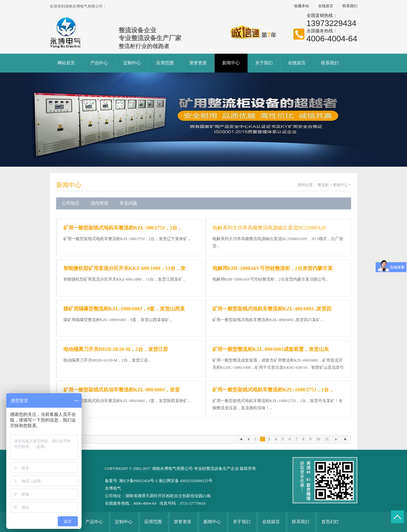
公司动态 (71, 203)
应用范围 (165, 63)
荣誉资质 (198, 63)
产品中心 (99, 63)
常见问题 (128, 203)
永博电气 (113, 488)
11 (327, 439)
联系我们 (350, 6)
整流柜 (323, 185)
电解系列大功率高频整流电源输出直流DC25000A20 (269, 228)
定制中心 (132, 63)
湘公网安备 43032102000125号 (185, 481)
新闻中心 (231, 63)
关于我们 (264, 63)
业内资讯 (99, 203)
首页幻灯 (330, 522)
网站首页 (66, 63)
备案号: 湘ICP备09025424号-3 (132, 481)
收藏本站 (302, 6)
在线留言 (326, 6)
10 (318, 439)
